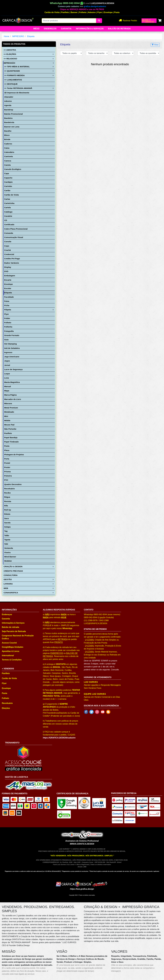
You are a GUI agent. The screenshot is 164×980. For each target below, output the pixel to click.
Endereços (50, 29)
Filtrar (155, 45)
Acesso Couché (9, 643)
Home (7, 36)
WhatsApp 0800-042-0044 (67, 3)
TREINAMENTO (12, 743)
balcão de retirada (119, 29)
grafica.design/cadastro (95, 6)
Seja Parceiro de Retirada (14, 631)
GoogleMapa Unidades (13, 647)
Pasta (117, 12)
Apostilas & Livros (11, 651)
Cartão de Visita (52, 12)
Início (36, 29)
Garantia (66, 29)
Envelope (108, 12)
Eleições (6, 708)
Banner (74, 12)
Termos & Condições (12, 660)
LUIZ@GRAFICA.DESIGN (102, 3)
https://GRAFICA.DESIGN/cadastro (59, 738)
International (8, 655)
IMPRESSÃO (18, 36)
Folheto (83, 12)
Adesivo (92, 12)
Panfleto (65, 12)
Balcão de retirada (10, 627)
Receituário (7, 703)
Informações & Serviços (90, 29)
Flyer (100, 12)
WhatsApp (67, 628)
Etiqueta (31, 36)
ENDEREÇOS (57, 653)
